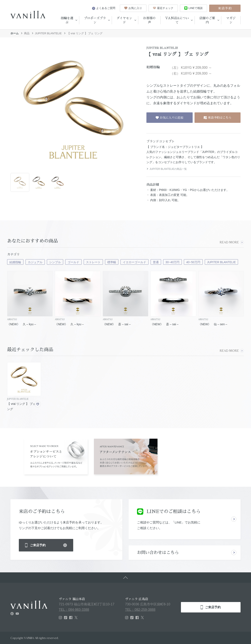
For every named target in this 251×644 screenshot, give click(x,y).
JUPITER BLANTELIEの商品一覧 (167, 169)
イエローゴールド (134, 262)
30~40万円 (172, 262)
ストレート (93, 262)
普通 (156, 262)
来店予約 (225, 8)
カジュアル (35, 262)
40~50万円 (193, 262)
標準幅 (112, 262)
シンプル (55, 262)
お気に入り (133, 8)
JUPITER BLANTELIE (48, 33)
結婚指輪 (15, 262)
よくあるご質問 (104, 8)
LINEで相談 (193, 8)
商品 (27, 33)
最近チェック (163, 8)
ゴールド (73, 262)
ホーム (15, 33)
